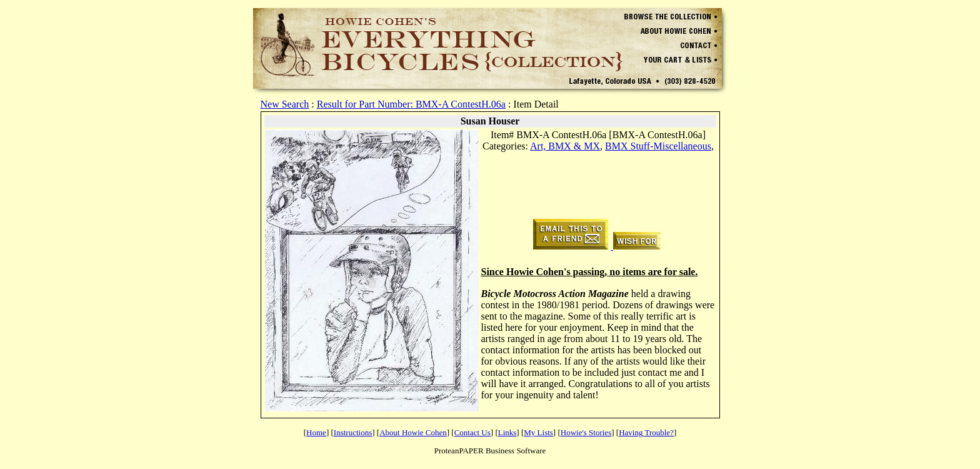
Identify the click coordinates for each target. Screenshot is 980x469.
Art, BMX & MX (565, 146)
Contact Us (472, 432)
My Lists (538, 432)
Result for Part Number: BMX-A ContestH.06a (411, 104)
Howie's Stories (586, 432)
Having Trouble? (646, 432)
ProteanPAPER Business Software (490, 451)
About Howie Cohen (413, 432)
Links (507, 432)
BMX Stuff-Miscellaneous (658, 146)
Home (316, 432)
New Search (285, 104)
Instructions (353, 432)
